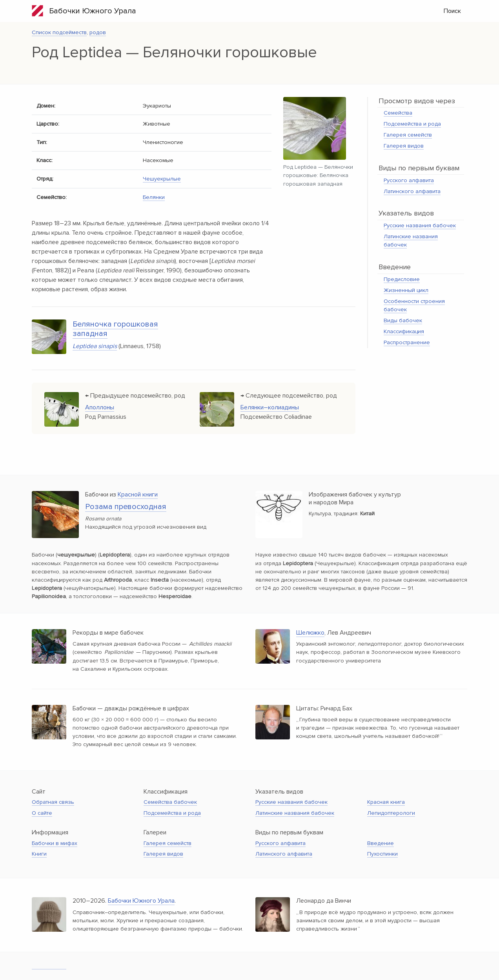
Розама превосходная (126, 507)
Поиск (452, 11)
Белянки (154, 197)
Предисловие (402, 279)
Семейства (398, 113)
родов (98, 32)
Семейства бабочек (170, 802)
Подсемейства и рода (412, 124)
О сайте (42, 813)
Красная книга (386, 802)
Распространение (407, 342)
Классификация (404, 331)
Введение (381, 843)
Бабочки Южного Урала (84, 11)
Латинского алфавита (412, 191)
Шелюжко (310, 633)
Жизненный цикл (406, 290)
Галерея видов (404, 146)
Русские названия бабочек (420, 225)
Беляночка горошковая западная (115, 329)
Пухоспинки (382, 854)
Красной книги (138, 495)
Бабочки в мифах (55, 843)
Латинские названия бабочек (295, 813)
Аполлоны (100, 407)
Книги (39, 854)
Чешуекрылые (162, 179)
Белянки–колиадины (270, 407)
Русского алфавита (409, 180)
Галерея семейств (408, 135)
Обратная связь (53, 802)
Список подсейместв (59, 32)
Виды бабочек (403, 320)
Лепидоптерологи (391, 813)
